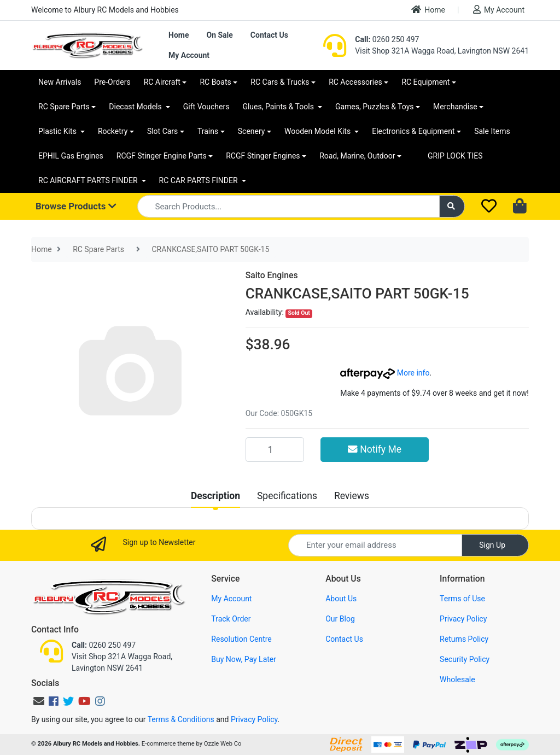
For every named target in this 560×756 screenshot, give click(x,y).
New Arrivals (60, 82)
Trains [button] (208, 131)
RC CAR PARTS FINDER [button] (199, 180)
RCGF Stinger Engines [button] (263, 156)
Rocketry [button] (113, 131)
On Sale (219, 35)
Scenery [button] (252, 131)
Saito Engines (272, 275)
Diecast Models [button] (136, 107)
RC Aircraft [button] (162, 82)
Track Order (231, 619)
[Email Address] (375, 545)
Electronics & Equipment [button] (413, 131)
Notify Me (375, 449)
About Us (341, 599)
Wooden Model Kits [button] (319, 131)
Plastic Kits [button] (58, 131)
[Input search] (288, 206)
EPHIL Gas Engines (71, 156)
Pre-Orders (112, 82)
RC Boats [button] (215, 82)
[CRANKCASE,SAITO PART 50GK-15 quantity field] (275, 449)
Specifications (287, 496)
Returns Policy (464, 639)
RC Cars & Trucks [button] (280, 82)
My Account (499, 10)
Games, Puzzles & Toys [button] (375, 107)
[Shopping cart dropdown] (521, 207)
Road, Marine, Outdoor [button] (357, 156)
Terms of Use (462, 599)
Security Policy (465, 659)
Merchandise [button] (455, 107)
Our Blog (340, 619)
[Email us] (39, 701)
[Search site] (452, 206)
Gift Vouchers (206, 107)
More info (385, 373)
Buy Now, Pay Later (244, 659)
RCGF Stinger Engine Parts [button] (162, 156)
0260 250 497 (387, 39)
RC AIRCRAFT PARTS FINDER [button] (89, 180)
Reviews (352, 496)
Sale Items (492, 131)
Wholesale (457, 679)
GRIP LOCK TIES (455, 156)
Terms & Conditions (181, 719)
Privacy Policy (463, 619)
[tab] (215, 496)
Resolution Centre (241, 639)
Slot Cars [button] (162, 131)
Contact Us (269, 35)
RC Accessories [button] (355, 82)
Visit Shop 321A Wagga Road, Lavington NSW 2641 (442, 51)
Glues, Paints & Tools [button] (279, 107)
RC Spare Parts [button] (64, 107)
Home (428, 10)
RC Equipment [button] (425, 82)
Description (215, 496)
